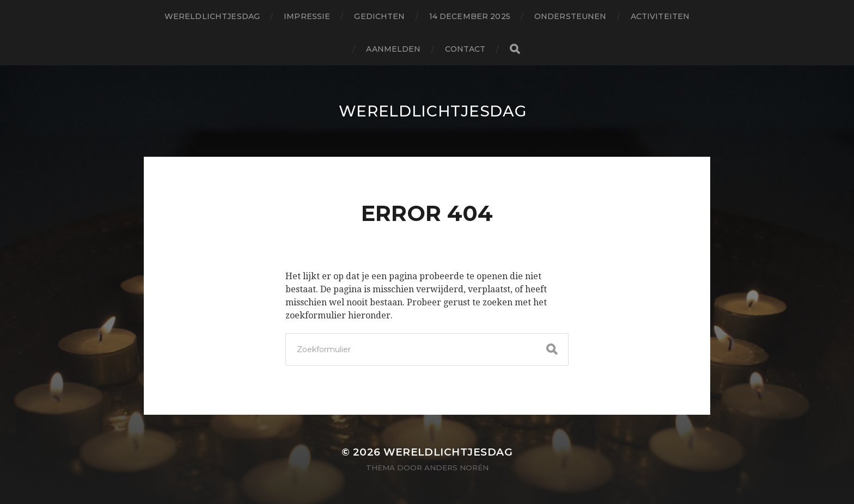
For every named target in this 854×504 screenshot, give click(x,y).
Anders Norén (456, 468)
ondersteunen (571, 16)
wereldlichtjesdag (212, 16)
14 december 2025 (470, 16)
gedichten (379, 16)
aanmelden (393, 49)
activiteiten (660, 16)
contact (465, 49)
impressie (307, 16)
